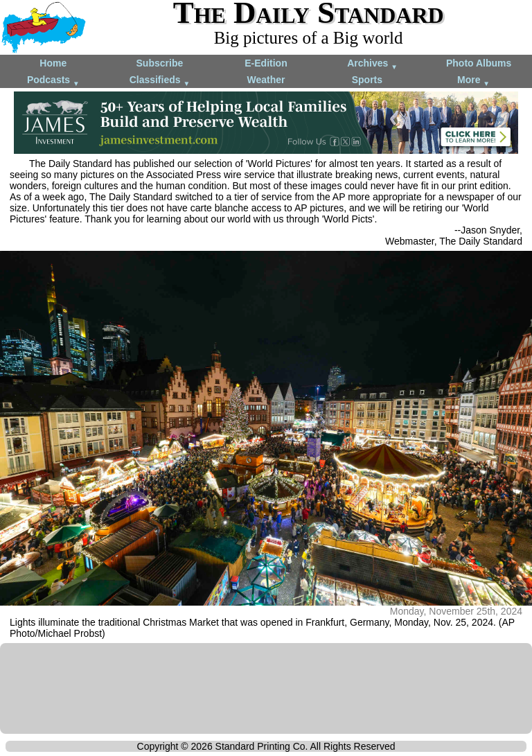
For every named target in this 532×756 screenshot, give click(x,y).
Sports (367, 80)
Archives (372, 64)
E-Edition (266, 63)
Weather (266, 80)
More (473, 81)
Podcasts (53, 81)
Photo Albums (479, 63)
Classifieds (160, 81)
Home (53, 63)
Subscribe (160, 63)
